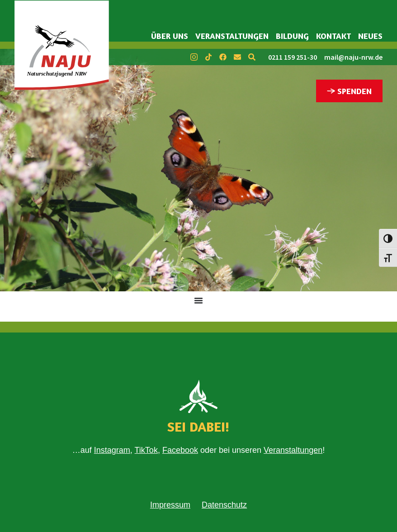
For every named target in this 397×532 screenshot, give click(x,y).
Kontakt (333, 36)
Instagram (112, 450)
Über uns (170, 36)
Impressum (170, 505)
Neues (370, 36)
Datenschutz (224, 505)
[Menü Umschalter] (198, 300)
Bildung (292, 36)
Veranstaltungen (232, 36)
